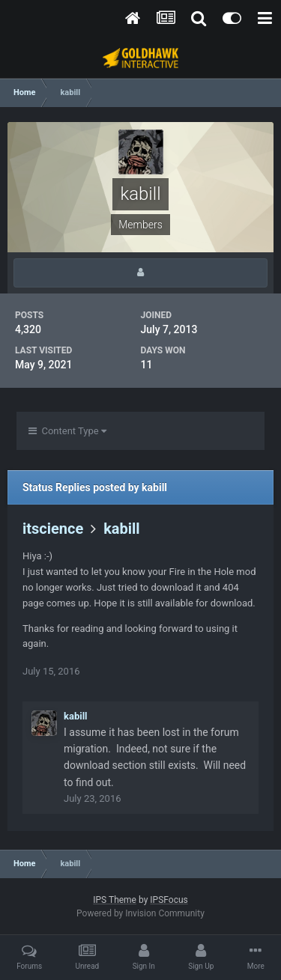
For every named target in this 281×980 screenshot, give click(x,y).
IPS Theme (115, 900)
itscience (53, 529)
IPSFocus (169, 900)
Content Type (67, 431)
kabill (122, 529)
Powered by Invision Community (140, 913)
